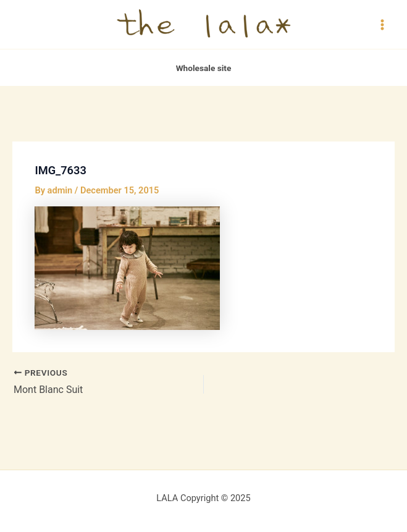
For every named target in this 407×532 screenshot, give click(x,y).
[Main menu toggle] (382, 24)
